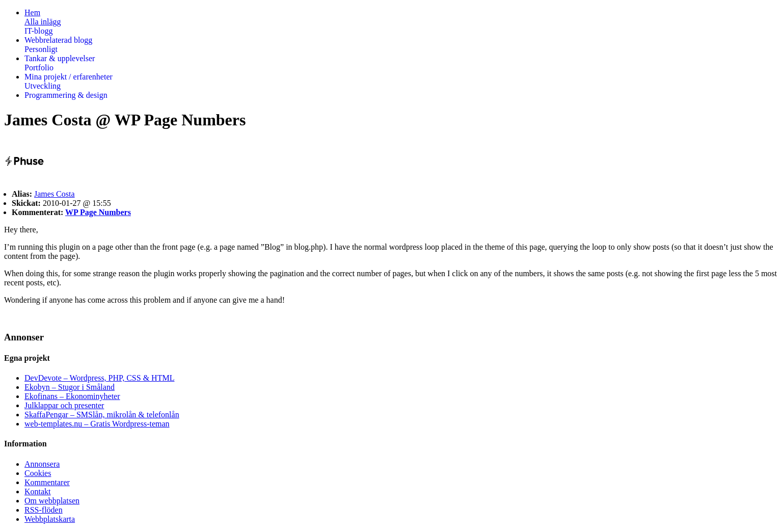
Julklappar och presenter (64, 405)
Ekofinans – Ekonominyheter (72, 396)
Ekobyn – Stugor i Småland (70, 387)
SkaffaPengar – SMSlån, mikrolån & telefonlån (102, 415)
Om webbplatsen (52, 501)
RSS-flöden (44, 510)
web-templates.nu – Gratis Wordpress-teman (97, 424)
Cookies (38, 473)
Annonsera (42, 464)
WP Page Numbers (98, 212)
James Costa (55, 194)
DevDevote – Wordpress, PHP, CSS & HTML (99, 378)
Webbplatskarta (50, 519)
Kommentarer (47, 482)
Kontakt (38, 491)
